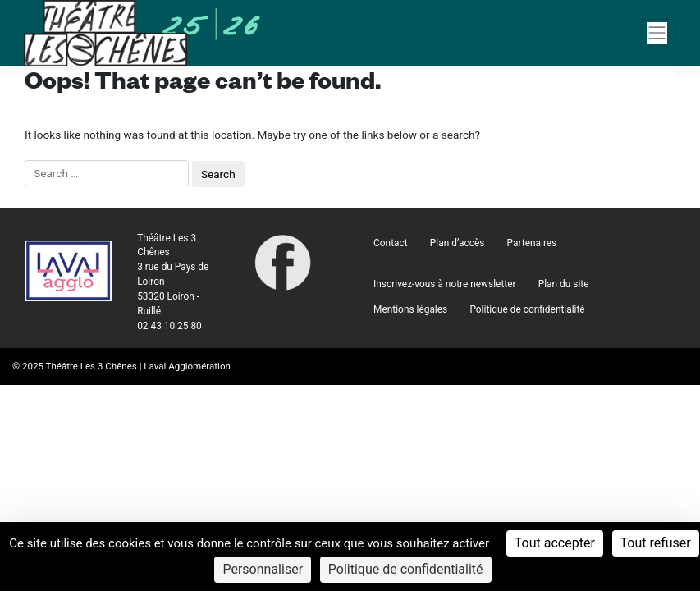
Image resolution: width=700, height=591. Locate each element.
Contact (391, 243)
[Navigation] (657, 33)
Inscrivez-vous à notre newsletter (444, 284)
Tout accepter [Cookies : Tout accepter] (555, 543)
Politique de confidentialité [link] (406, 569)
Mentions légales (410, 309)
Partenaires (532, 243)
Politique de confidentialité (527, 309)
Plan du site (564, 284)
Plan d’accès (458, 243)
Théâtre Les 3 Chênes (92, 366)
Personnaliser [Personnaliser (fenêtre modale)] (263, 569)
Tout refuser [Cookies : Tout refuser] (656, 543)
